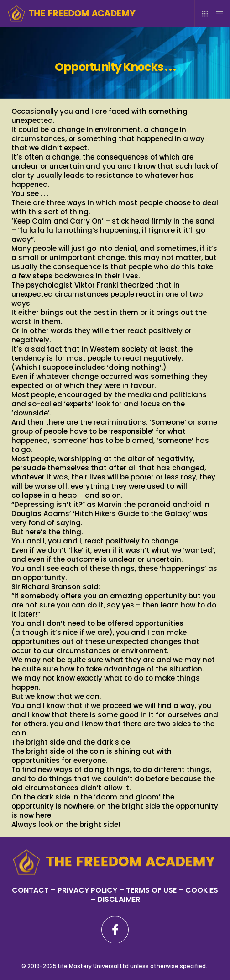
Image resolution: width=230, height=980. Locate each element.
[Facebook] (115, 930)
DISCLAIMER (119, 899)
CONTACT (30, 890)
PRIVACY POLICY (88, 890)
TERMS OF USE (151, 890)
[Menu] (217, 14)
